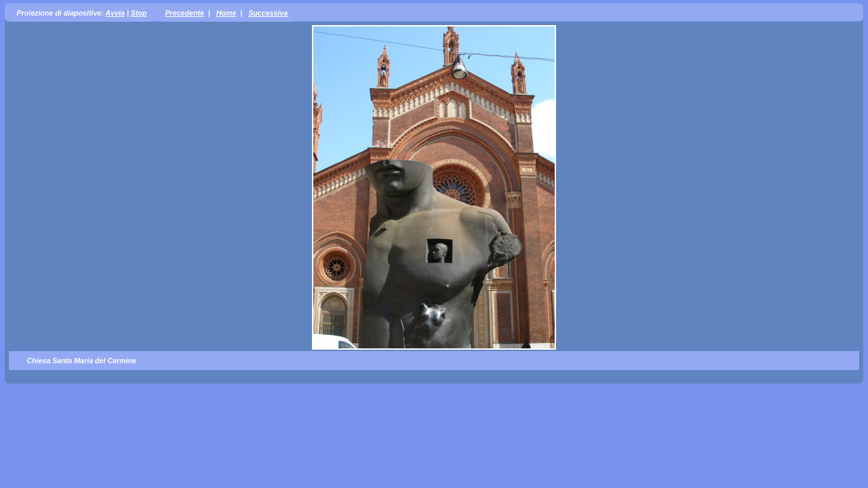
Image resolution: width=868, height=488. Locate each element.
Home (226, 13)
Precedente (184, 13)
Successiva (268, 13)
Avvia (115, 13)
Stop (139, 13)
